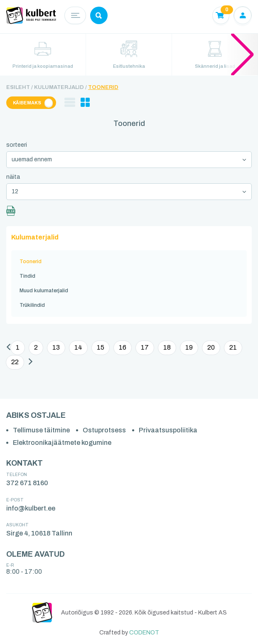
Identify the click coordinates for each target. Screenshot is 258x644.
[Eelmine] (9, 348)
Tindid (27, 276)
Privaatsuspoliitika (168, 430)
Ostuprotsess (104, 430)
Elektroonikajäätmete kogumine (62, 443)
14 (78, 347)
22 (15, 362)
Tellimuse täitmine (41, 430)
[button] (242, 54)
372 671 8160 (27, 483)
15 (101, 347)
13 (56, 347)
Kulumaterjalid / (60, 87)
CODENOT (144, 633)
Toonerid (103, 87)
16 (123, 347)
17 (145, 347)
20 (211, 347)
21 (233, 347)
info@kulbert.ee (31, 508)
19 (189, 347)
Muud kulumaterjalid (44, 291)
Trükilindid (32, 305)
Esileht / (20, 87)
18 (167, 347)
